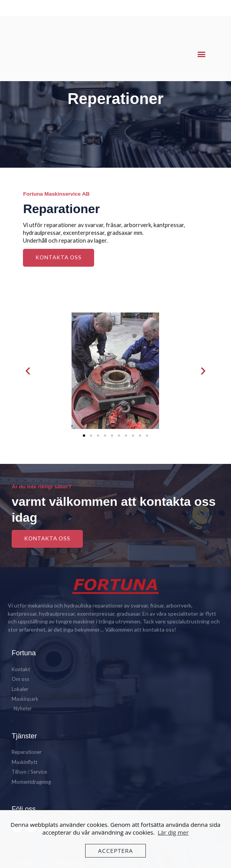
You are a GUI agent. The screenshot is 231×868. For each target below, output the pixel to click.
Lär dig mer (173, 832)
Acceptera (115, 851)
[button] (202, 54)
